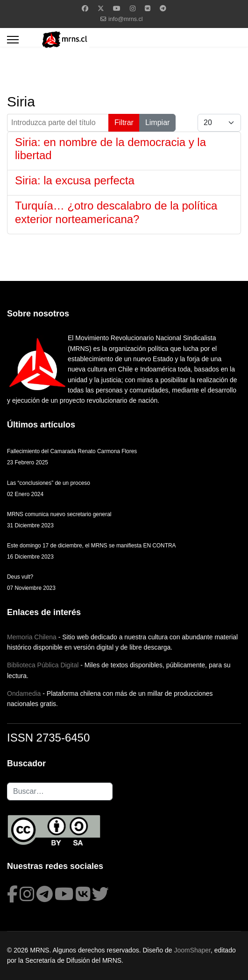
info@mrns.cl (126, 19)
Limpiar (157, 122)
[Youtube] (117, 8)
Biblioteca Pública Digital (43, 665)
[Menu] (13, 40)
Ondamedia (24, 693)
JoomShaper (192, 950)
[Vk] (148, 8)
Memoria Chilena (32, 637)
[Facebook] (85, 8)
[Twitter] (101, 8)
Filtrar (124, 122)
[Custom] (163, 8)
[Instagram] (133, 8)
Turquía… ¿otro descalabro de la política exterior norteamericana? (116, 212)
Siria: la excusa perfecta (75, 180)
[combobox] (60, 791)
